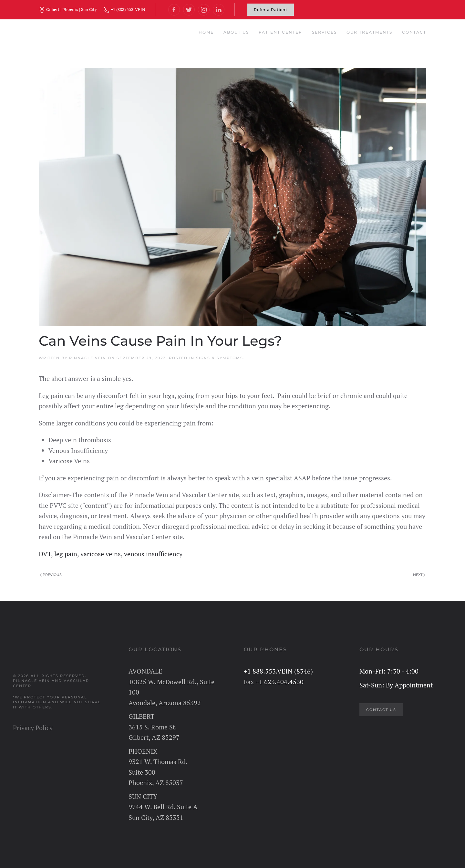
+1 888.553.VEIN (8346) (278, 671)
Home (206, 32)
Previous (51, 575)
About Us (236, 32)
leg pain (66, 554)
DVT (45, 554)
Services (324, 32)
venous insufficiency (153, 554)
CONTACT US (381, 710)
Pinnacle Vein (88, 358)
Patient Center (280, 32)
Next (419, 575)
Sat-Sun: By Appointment (396, 685)
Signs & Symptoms (220, 358)
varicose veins (101, 554)
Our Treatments (369, 32)
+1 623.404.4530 (279, 682)
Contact (414, 32)
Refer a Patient (271, 10)
